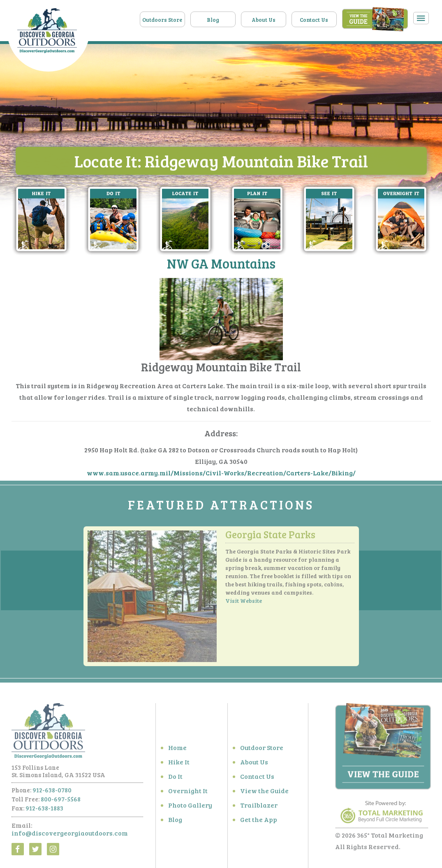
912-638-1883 (44, 810)
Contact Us (314, 20)
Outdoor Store (262, 749)
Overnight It (188, 793)
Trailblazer (259, 807)
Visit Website (244, 603)
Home (177, 749)
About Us (264, 20)
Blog (213, 20)
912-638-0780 (52, 792)
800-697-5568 (61, 801)
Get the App (259, 821)
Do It (175, 778)
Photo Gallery (190, 807)
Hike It (179, 764)
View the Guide (264, 793)
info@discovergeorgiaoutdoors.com (70, 835)
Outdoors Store (162, 20)
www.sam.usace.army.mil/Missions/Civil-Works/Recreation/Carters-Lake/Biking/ (221, 473)
